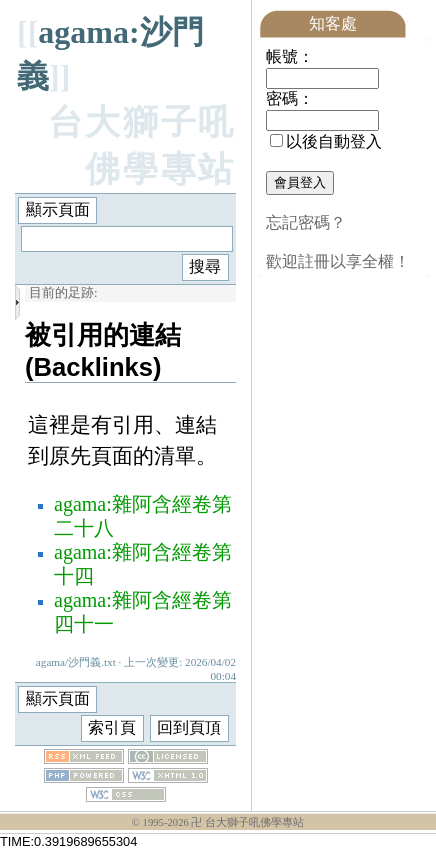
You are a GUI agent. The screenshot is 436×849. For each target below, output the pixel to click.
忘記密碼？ (306, 222)
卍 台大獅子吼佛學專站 (247, 822)
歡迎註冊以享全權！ (338, 261)
